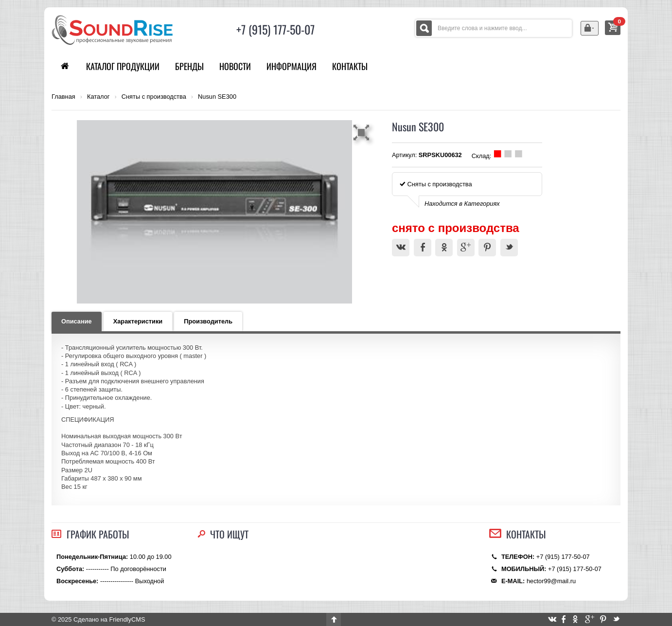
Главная (63, 97)
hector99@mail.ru (551, 581)
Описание (77, 321)
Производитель (208, 321)
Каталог (98, 97)
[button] (363, 132)
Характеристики (138, 321)
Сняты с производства (154, 97)
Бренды (189, 66)
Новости (235, 66)
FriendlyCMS (127, 619)
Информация (292, 66)
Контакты (350, 66)
